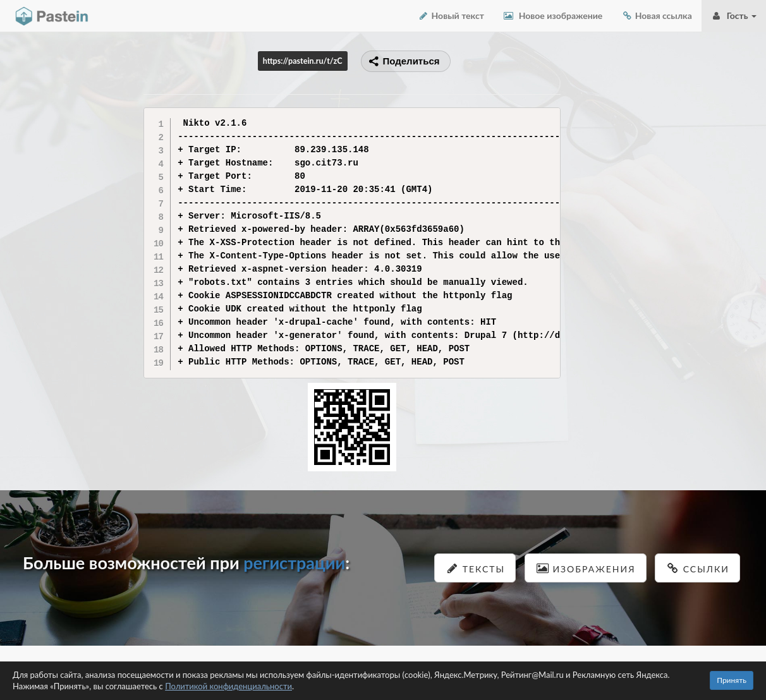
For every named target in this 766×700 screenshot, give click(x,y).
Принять (732, 680)
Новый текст (451, 15)
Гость (734, 15)
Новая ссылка (657, 15)
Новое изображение (553, 15)
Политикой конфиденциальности (228, 686)
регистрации (294, 563)
